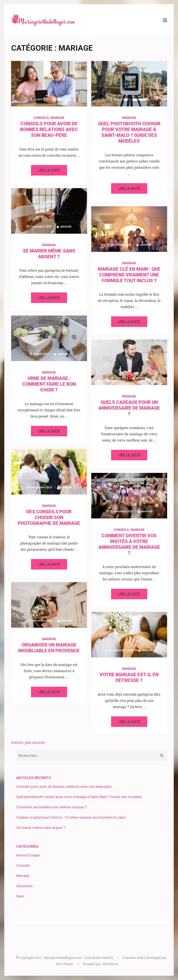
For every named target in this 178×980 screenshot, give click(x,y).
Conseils (41, 118)
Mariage (57, 118)
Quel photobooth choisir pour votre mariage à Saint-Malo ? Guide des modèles (79, 797)
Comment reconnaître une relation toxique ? (51, 807)
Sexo (20, 896)
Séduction (24, 886)
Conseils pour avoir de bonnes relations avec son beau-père (49, 129)
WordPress (110, 964)
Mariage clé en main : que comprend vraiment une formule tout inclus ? (129, 275)
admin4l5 (63, 99)
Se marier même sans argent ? (41, 828)
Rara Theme (65, 964)
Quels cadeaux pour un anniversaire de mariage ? (129, 408)
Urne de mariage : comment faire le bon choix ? (49, 384)
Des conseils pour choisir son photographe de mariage (49, 517)
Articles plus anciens (28, 743)
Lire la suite (49, 170)
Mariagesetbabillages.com (63, 958)
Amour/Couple (28, 855)
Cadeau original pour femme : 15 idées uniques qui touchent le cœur (71, 817)
